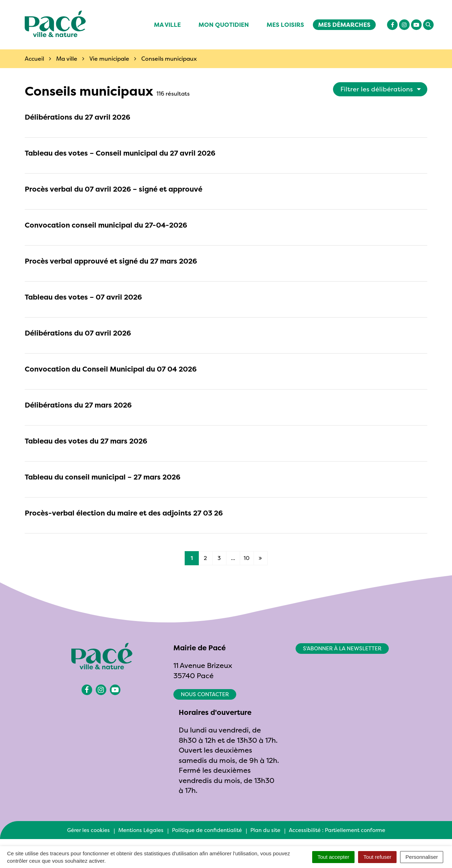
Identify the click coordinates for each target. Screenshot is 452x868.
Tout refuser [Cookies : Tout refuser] (377, 857)
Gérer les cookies (88, 830)
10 (247, 558)
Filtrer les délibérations (381, 89)
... (233, 558)
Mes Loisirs (285, 25)
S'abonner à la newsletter (342, 648)
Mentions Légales (141, 830)
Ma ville (167, 25)
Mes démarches (344, 25)
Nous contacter (205, 694)
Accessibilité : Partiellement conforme (337, 830)
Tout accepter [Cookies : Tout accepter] (333, 857)
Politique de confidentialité (207, 830)
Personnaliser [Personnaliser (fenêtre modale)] (422, 857)
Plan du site (265, 830)
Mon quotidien (224, 25)
